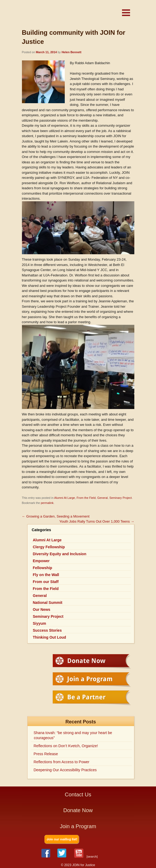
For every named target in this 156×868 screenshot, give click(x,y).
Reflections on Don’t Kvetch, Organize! (66, 746)
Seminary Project (121, 498)
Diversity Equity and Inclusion (60, 554)
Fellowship (43, 568)
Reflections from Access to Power (62, 762)
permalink (47, 503)
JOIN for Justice (62, 14)
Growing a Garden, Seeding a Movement (56, 516)
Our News (42, 609)
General (102, 498)
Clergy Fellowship (49, 547)
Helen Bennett (71, 52)
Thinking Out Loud (50, 637)
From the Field (86, 498)
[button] (126, 13)
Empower (41, 561)
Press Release (46, 754)
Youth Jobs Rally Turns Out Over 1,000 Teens (97, 521)
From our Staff (46, 582)
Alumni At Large (65, 498)
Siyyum (40, 623)
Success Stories (47, 630)
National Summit (48, 603)
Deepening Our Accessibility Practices (65, 770)
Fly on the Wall (46, 575)
